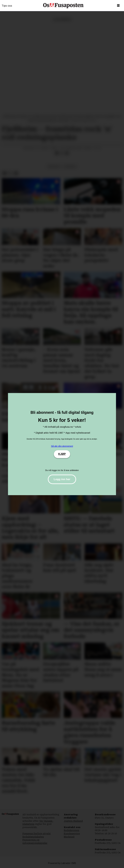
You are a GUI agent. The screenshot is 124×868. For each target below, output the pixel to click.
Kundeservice (72, 834)
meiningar (54, 166)
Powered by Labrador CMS (62, 863)
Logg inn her (62, 479)
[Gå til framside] (63, 6)
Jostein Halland (73, 821)
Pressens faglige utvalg (37, 834)
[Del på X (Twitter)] (62, 153)
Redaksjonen (72, 830)
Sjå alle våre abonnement (62, 446)
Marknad (69, 837)
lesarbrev (70, 166)
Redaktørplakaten (33, 837)
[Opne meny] (118, 6)
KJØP (62, 454)
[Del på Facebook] (57, 153)
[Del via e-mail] (67, 153)
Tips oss (7, 6)
